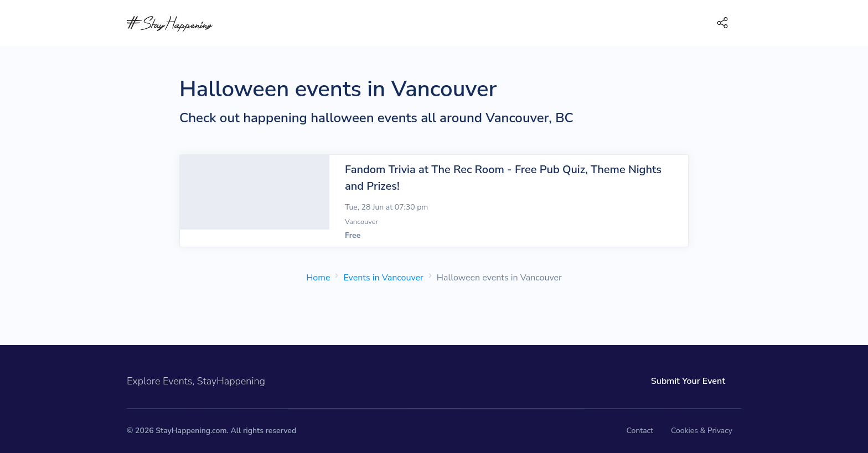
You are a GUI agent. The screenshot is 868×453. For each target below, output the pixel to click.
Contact (640, 431)
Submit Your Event (688, 381)
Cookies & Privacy (702, 431)
